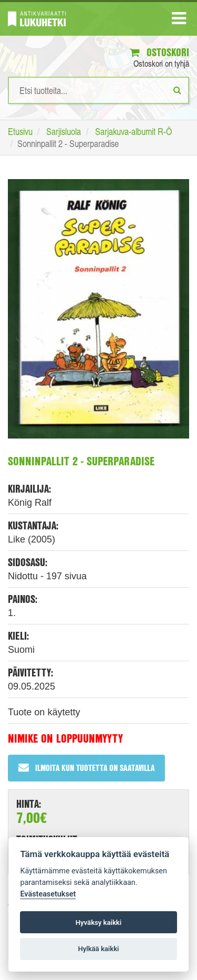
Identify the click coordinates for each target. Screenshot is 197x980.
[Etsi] (177, 90)
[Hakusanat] (98, 90)
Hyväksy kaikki (98, 922)
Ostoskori (159, 52)
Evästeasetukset (48, 894)
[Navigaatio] (179, 20)
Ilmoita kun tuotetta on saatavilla (86, 768)
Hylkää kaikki (98, 949)
